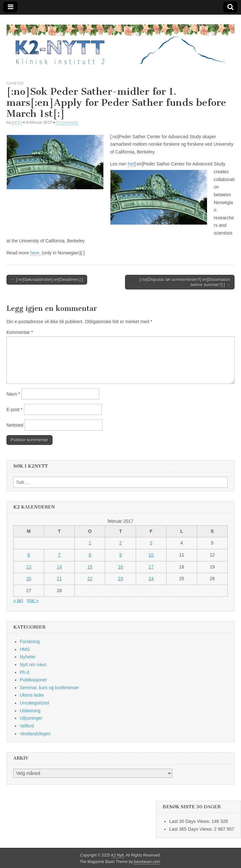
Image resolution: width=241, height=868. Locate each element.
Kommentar (20, 332)
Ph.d (24, 672)
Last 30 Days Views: (190, 821)
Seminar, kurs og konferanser (49, 688)
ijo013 (17, 122)
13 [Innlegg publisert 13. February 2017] (29, 567)
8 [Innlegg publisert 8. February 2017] (90, 555)
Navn (13, 394)
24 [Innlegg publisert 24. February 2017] (151, 579)
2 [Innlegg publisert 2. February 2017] (120, 543)
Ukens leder (32, 695)
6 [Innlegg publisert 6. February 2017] (29, 555)
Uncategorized (34, 703)
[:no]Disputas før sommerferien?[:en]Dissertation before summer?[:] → (185, 282)
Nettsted (15, 425)
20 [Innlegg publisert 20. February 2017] (29, 579)
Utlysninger (31, 718)
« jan (18, 600)
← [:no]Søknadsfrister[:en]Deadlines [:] (47, 280)
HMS (25, 649)
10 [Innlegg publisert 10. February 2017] (151, 555)
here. (35, 253)
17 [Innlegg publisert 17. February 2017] (151, 567)
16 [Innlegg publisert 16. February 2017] (120, 567)
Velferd (27, 726)
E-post (15, 410)
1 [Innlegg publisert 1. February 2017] (90, 543)
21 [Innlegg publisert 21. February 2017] (59, 579)
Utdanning (30, 711)
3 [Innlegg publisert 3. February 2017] (151, 543)
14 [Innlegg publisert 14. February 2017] (59, 567)
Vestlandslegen (35, 734)
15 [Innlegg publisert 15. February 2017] (90, 567)
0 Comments (67, 122)
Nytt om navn (33, 665)
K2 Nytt (118, 855)
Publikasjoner (33, 680)
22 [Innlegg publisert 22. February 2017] (90, 579)
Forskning (30, 642)
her (131, 164)
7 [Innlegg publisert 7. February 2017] (59, 555)
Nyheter (15, 83)
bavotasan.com (147, 862)
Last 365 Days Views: (191, 829)
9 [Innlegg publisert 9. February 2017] (120, 555)
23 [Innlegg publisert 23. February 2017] (120, 579)
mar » (33, 600)
